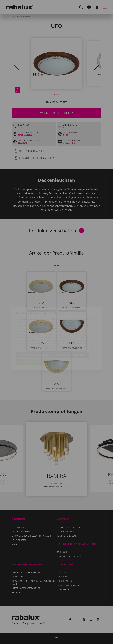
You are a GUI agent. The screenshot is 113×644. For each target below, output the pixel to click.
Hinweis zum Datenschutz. (81, 330)
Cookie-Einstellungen (34, 339)
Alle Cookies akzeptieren (36, 346)
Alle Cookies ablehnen (71, 339)
